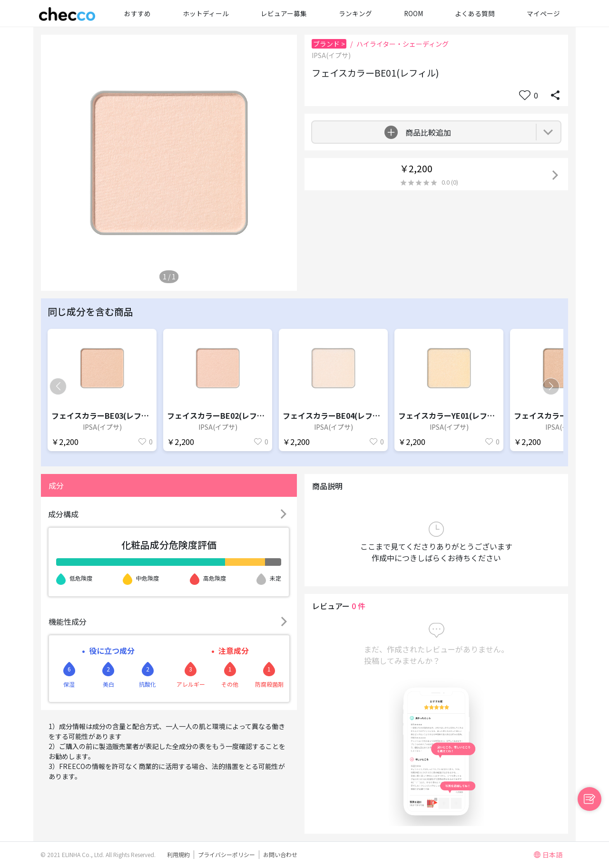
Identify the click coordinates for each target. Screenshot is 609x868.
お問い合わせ (280, 854)
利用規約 (178, 854)
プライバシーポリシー (226, 854)
